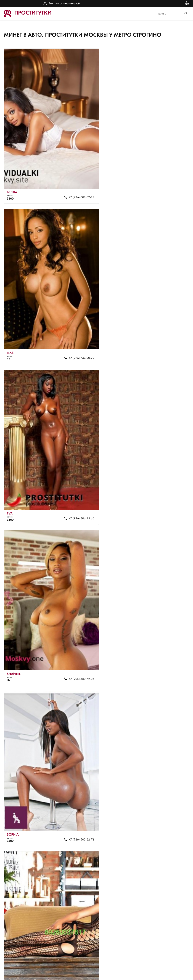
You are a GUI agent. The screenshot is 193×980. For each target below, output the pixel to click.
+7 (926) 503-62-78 (74, 487)
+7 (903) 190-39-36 (74, 637)
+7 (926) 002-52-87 (74, 187)
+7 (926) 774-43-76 (74, 787)
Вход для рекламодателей (64, 4)
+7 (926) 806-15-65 (74, 337)
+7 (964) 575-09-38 (168, 637)
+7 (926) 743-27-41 (168, 487)
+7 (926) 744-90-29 (168, 187)
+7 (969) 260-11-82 (168, 787)
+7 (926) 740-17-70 (74, 937)
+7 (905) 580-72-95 (168, 337)
